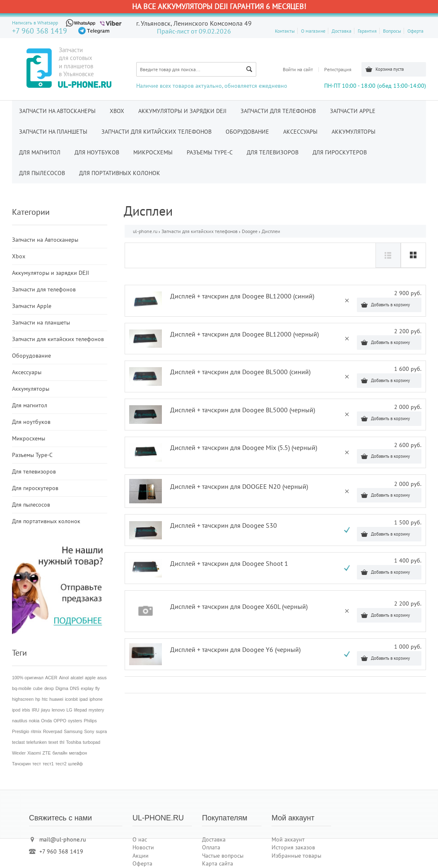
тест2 (61, 764)
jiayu (46, 710)
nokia (34, 721)
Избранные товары (296, 856)
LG (69, 710)
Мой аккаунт (288, 839)
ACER (51, 678)
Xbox (117, 111)
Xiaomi (34, 753)
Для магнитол (40, 152)
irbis (26, 710)
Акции (141, 856)
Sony (89, 731)
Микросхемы (153, 152)
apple (90, 678)
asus (102, 678)
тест (37, 764)
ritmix (36, 731)
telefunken (37, 742)
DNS (75, 688)
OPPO (60, 721)
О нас (140, 839)
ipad (84, 699)
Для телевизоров (273, 152)
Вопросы (392, 31)
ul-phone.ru (145, 231)
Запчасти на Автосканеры (57, 111)
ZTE (47, 753)
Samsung (73, 731)
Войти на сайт (298, 69)
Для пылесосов (42, 173)
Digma (62, 688)
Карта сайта (218, 863)
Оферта (415, 31)
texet (53, 742)
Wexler (19, 753)
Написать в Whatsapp (35, 23)
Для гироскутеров (340, 152)
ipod (16, 710)
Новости (143, 847)
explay (87, 688)
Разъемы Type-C (210, 152)
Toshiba (73, 742)
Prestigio (20, 731)
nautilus (20, 721)
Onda (46, 721)
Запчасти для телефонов (278, 111)
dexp (49, 688)
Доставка (342, 31)
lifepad (81, 710)
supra (101, 731)
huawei (56, 699)
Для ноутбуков (97, 152)
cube (38, 688)
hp (38, 699)
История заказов (293, 847)
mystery (96, 710)
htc (45, 699)
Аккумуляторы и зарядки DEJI (182, 111)
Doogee (250, 231)
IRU (36, 710)
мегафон (78, 753)
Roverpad (53, 731)
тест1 (48, 764)
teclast (18, 742)
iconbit (71, 699)
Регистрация (338, 69)
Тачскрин (21, 764)
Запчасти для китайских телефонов (156, 132)
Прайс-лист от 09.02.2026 (194, 31)
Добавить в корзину (390, 305)
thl (62, 742)
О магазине (313, 31)
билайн (60, 753)
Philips (90, 721)
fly (97, 688)
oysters (75, 721)
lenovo (58, 710)
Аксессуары (300, 132)
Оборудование (247, 132)
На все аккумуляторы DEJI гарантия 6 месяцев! (219, 6)
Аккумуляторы (354, 132)
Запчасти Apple (353, 111)
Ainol (64, 678)
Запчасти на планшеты (53, 132)
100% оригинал (28, 678)
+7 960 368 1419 (40, 31)
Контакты (285, 31)
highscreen (23, 699)
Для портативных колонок (120, 173)
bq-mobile (22, 688)
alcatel (77, 678)
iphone (96, 699)
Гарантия (367, 31)
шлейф (76, 764)
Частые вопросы (223, 856)
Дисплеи (271, 231)
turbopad (91, 742)
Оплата (211, 847)
